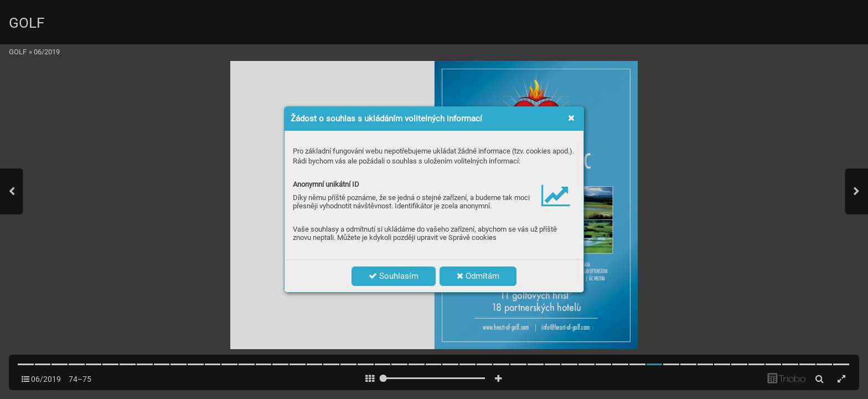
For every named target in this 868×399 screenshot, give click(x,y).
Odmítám (478, 276)
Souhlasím (394, 276)
